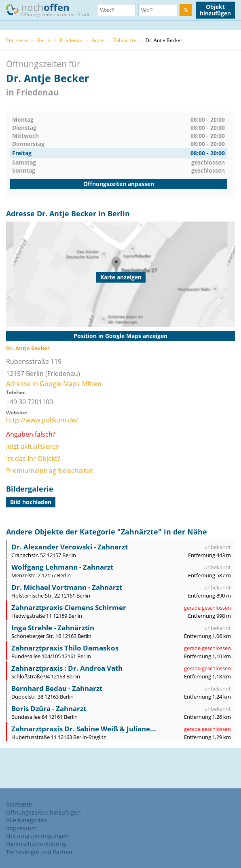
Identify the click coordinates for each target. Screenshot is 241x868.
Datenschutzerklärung (36, 844)
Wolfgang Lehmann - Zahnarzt (62, 567)
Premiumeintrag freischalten (50, 471)
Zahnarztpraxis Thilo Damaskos (65, 648)
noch (52, 10)
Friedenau (71, 40)
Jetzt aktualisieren (33, 446)
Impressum (21, 828)
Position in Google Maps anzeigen (120, 336)
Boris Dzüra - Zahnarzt (49, 709)
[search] (186, 10)
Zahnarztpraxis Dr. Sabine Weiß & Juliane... (84, 729)
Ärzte (98, 40)
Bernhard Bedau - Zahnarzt (57, 688)
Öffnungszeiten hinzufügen (43, 812)
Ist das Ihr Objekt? (33, 458)
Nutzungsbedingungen (37, 836)
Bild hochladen (31, 502)
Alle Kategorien (27, 820)
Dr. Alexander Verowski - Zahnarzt (70, 547)
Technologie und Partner (40, 852)
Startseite (17, 40)
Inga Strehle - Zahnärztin (53, 628)
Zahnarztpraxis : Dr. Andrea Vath (67, 668)
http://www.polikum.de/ (42, 420)
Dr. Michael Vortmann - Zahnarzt (67, 587)
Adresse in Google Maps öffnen (54, 384)
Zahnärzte (125, 40)
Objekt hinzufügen (215, 10)
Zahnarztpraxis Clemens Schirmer (69, 607)
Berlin (44, 40)
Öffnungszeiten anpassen (119, 184)
